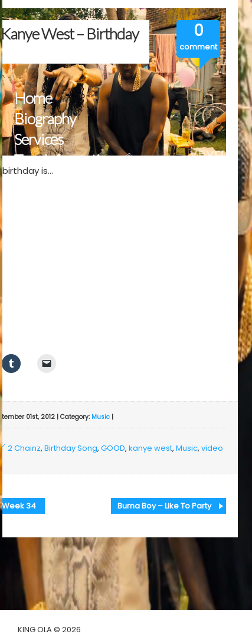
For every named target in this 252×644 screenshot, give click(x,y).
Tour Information (65, 160)
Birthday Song (71, 448)
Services (39, 139)
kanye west (150, 448)
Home (33, 98)
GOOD (113, 448)
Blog (28, 201)
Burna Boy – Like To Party (164, 506)
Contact (38, 222)
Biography (45, 119)
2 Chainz (24, 448)
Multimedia (49, 181)
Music (101, 417)
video (212, 448)
